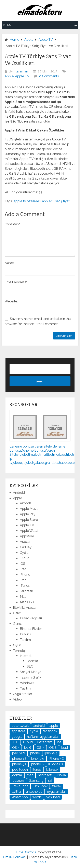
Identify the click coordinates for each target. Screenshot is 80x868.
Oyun (17, 645)
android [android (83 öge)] (39, 726)
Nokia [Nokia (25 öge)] (62, 775)
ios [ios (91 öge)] (59, 742)
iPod (23, 580)
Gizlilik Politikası (15, 857)
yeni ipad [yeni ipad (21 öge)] (53, 797)
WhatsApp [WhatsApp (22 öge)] (20, 797)
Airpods (26, 503)
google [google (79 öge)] (17, 737)
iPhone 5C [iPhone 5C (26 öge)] (56, 759)
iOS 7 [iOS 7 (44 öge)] (40, 748)
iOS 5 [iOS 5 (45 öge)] (16, 748)
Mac (23, 597)
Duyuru (25, 634)
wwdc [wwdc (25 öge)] (37, 797)
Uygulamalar (23, 694)
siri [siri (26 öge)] (50, 781)
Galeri (17, 613)
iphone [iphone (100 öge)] (35, 753)
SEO (30, 666)
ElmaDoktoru (26, 852)
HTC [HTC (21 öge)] (15, 742)
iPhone (25, 575)
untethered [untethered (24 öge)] (34, 792)
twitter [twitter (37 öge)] (16, 792)
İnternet (26, 656)
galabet (39, 463)
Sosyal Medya (31, 672)
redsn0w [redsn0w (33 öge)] (18, 781)
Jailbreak (26, 591)
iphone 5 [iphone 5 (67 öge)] (38, 759)
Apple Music (29, 509)
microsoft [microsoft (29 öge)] (45, 775)
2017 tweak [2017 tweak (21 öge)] (20, 726)
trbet (70, 455)
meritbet (47, 455)
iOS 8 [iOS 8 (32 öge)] (53, 748)
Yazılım (25, 688)
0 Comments (49, 76)
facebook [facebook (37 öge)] (50, 731)
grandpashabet (56, 463)
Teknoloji (20, 651)
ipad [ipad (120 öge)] (65, 748)
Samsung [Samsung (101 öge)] (36, 781)
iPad (23, 569)
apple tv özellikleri (27, 201)
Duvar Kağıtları (31, 618)
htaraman (21, 71)
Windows (27, 683)
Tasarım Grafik (31, 677)
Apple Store (29, 520)
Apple (9, 76)
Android (19, 493)
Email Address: (16, 282)
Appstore (27, 536)
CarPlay (26, 547)
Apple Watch (30, 531)
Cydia (24, 553)
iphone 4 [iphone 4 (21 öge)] (51, 753)
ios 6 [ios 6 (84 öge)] (28, 748)
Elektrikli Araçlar (25, 608)
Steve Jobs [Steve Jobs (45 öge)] (20, 786)
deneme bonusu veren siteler (31, 446)
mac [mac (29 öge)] (30, 775)
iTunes (25, 586)
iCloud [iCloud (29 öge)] (28, 742)
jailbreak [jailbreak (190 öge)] (52, 770)
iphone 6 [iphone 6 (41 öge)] (37, 764)
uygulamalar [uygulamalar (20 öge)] (56, 792)
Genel (17, 624)
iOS (23, 564)
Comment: (13, 224)
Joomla (32, 661)
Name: (10, 263)
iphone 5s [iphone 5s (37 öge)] (19, 764)
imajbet (35, 455)
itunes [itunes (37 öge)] (37, 770)
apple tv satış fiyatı (56, 201)
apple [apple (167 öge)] (54, 726)
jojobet (24, 455)
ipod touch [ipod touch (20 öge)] (20, 770)
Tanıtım (25, 640)
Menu (7, 25)
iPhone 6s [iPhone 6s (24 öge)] (56, 764)
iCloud (25, 558)
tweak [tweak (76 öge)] (57, 786)
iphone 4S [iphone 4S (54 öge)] (19, 759)
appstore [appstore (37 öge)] (18, 731)
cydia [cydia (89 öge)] (34, 731)
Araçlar (25, 542)
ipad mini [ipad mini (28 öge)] (18, 753)
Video (17, 699)
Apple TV (22, 76)
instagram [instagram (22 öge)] (45, 742)
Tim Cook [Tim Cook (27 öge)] (40, 786)
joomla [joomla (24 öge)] (17, 775)
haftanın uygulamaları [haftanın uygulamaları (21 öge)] (43, 737)
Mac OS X (27, 602)
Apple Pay (28, 514)
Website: (11, 301)
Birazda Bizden (31, 629)
